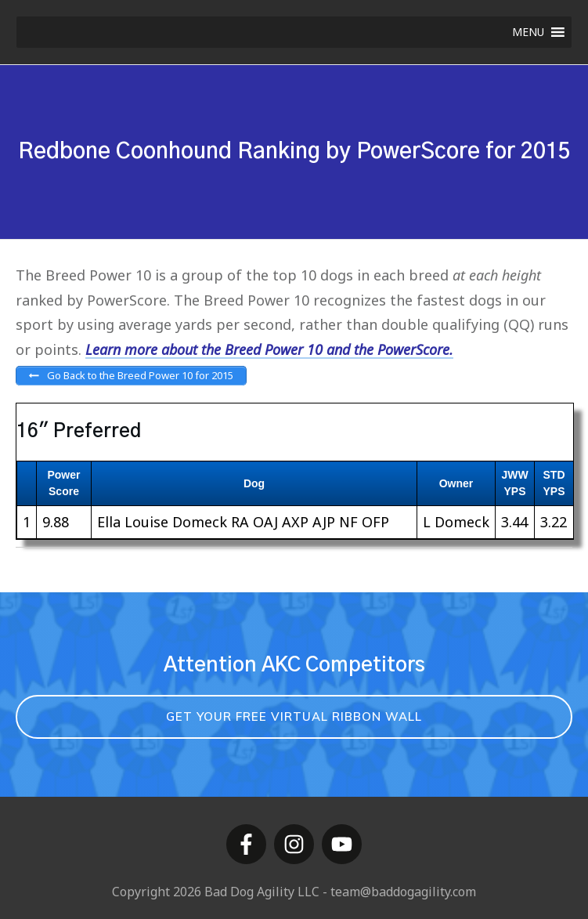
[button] (528, 32)
